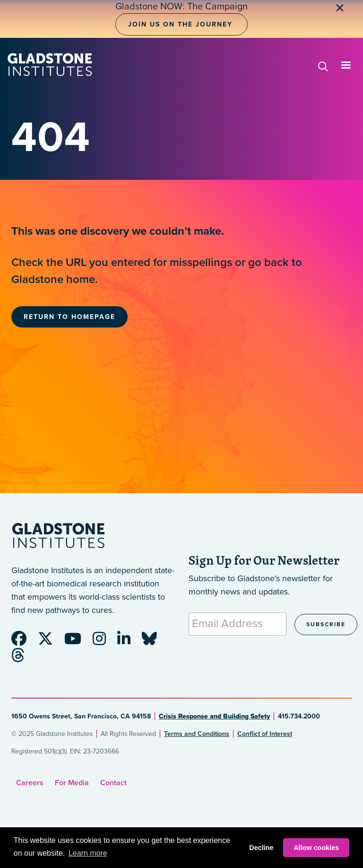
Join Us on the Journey (180, 24)
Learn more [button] (88, 853)
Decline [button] (261, 848)
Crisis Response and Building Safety (214, 716)
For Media (72, 783)
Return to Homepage (69, 317)
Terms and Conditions (197, 734)
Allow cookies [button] (316, 848)
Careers (30, 783)
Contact (113, 783)
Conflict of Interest (265, 734)
